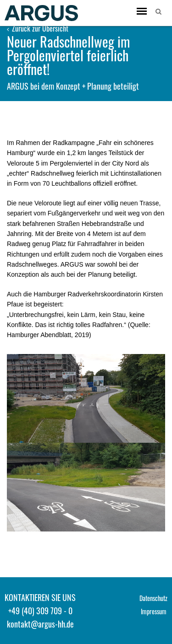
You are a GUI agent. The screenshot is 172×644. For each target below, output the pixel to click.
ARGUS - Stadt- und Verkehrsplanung (41, 13)
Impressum (154, 611)
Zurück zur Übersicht (38, 28)
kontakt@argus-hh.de (40, 624)
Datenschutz (153, 598)
